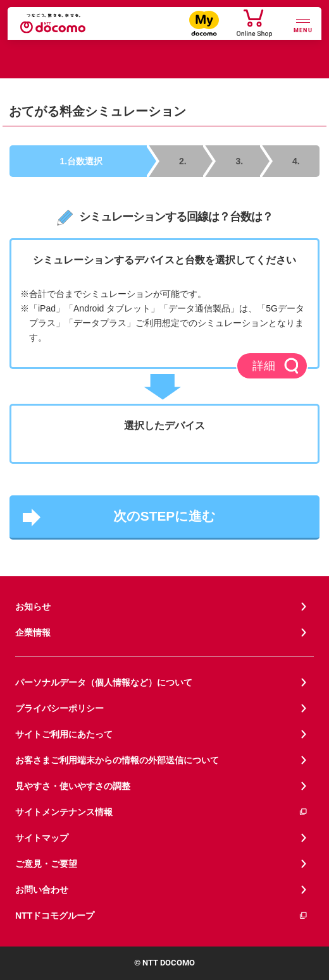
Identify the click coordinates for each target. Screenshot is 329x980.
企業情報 (33, 632)
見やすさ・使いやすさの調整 (73, 786)
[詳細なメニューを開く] (303, 24)
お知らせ (33, 607)
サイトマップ (42, 838)
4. (296, 161)
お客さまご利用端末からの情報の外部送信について (117, 760)
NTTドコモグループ (162, 916)
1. (82, 161)
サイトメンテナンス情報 (162, 812)
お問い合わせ (42, 890)
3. (240, 161)
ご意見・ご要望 (46, 864)
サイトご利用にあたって (64, 734)
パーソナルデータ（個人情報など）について (104, 682)
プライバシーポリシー (59, 708)
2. (183, 161)
